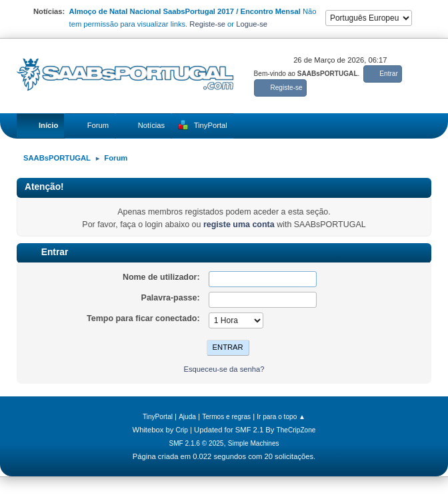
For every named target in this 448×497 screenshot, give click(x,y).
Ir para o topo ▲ (281, 417)
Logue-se (252, 24)
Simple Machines (254, 443)
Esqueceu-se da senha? (224, 369)
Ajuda (187, 417)
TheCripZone (296, 430)
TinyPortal (158, 417)
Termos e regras (226, 417)
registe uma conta (239, 225)
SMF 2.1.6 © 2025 (196, 443)
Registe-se (207, 24)
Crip (182, 430)
